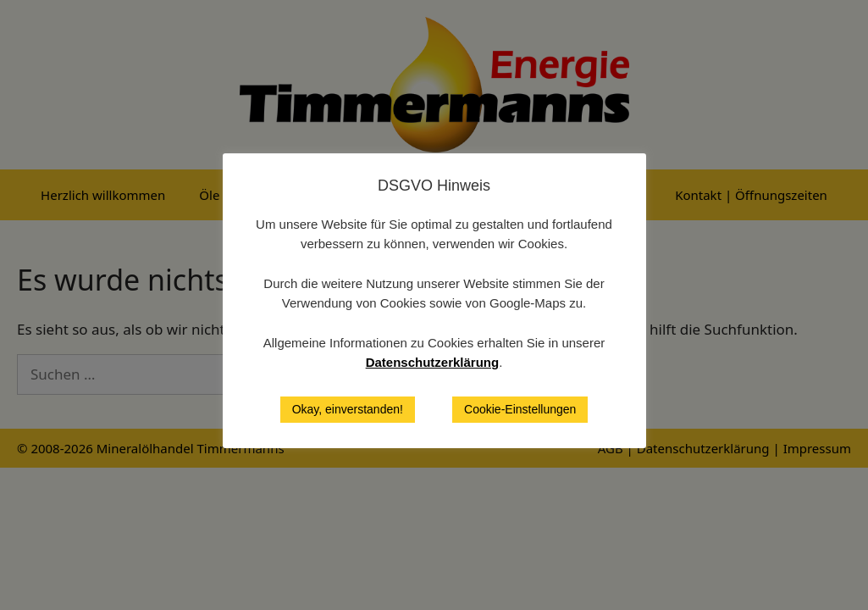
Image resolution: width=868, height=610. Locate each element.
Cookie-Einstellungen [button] (520, 409)
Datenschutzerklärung (433, 362)
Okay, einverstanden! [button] (348, 409)
